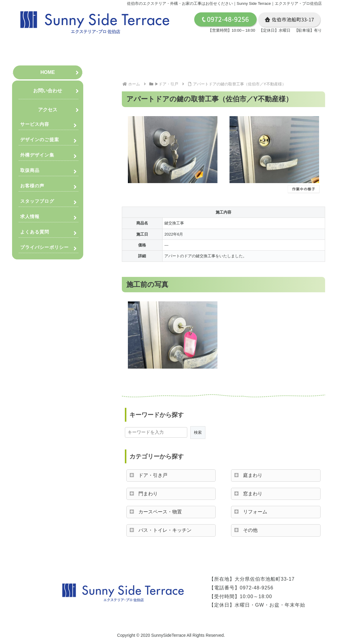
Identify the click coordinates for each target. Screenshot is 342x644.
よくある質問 (35, 232)
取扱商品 (30, 170)
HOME (48, 72)
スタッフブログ (37, 201)
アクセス (48, 110)
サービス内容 (35, 124)
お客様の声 (32, 186)
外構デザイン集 (37, 155)
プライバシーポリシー (44, 247)
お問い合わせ (48, 91)
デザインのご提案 (40, 140)
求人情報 (30, 216)
